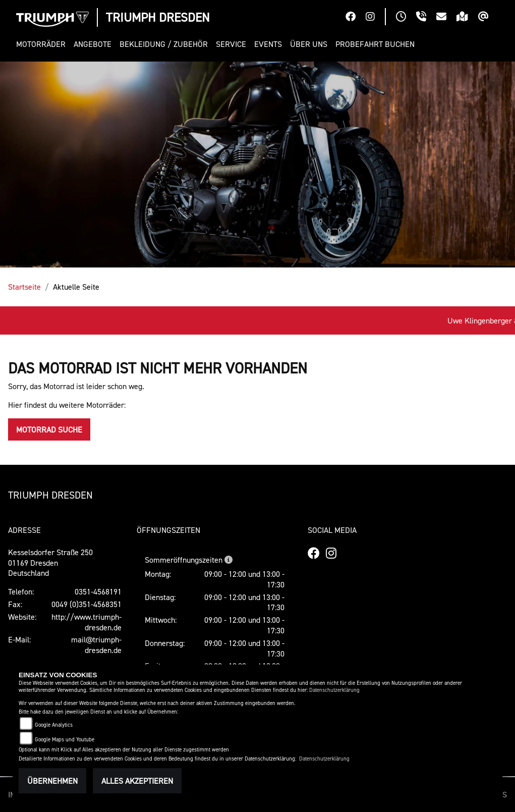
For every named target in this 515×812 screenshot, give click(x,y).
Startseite (24, 287)
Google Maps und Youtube (65, 740)
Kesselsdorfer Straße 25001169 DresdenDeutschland (50, 563)
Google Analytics (54, 725)
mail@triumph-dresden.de (96, 645)
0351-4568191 (98, 591)
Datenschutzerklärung (334, 690)
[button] (43, 44)
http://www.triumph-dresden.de (87, 622)
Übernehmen (52, 781)
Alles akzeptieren (137, 781)
